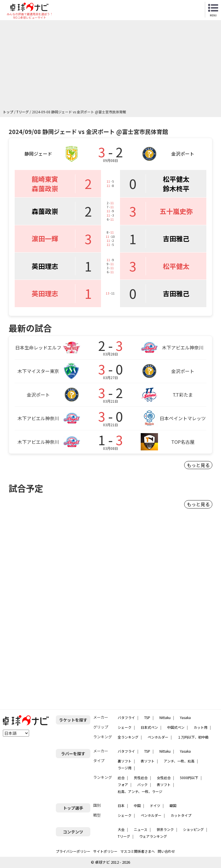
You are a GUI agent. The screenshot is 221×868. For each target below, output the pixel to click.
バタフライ (126, 717)
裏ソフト (125, 761)
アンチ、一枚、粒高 (179, 761)
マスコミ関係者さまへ (138, 851)
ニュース (141, 829)
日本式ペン (149, 727)
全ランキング (128, 737)
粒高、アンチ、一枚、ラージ (140, 791)
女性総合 (164, 778)
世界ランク (165, 829)
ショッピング (193, 829)
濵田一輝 (45, 238)
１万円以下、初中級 (193, 737)
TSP (147, 717)
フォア (123, 784)
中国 (137, 805)
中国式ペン (176, 727)
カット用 (201, 727)
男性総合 (141, 778)
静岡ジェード (38, 154)
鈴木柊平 (176, 188)
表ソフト (148, 761)
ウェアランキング (153, 836)
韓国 (173, 805)
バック (142, 784)
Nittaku (165, 717)
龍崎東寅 (45, 179)
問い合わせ (166, 851)
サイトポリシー (105, 851)
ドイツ (155, 805)
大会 (121, 829)
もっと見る (198, 465)
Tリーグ (124, 836)
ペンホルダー (158, 737)
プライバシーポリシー (73, 851)
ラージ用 (125, 768)
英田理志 (45, 266)
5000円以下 (189, 778)
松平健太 (176, 179)
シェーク (125, 727)
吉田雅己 (176, 238)
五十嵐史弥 (176, 211)
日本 (121, 805)
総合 (121, 778)
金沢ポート (183, 154)
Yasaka (185, 717)
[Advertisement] (112, 66)
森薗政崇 (45, 188)
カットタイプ (181, 815)
